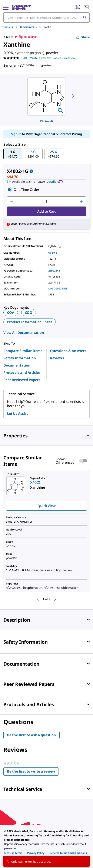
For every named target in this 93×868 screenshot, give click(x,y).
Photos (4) (46, 121)
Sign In (16, 134)
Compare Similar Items (23, 351)
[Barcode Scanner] (78, 7)
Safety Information (20, 358)
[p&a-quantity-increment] (81, 202)
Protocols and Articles (22, 373)
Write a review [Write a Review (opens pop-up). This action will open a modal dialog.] (40, 58)
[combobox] (46, 18)
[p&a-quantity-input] (46, 202)
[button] (13, 154)
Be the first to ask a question (31, 735)
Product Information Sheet (30, 322)
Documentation (17, 365)
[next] (73, 96)
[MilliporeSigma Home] (22, 7)
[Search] (85, 18)
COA (11, 313)
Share (83, 37)
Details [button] (51, 182)
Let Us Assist (17, 414)
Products (7, 27)
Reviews (57, 358)
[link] (13, 853)
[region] (47, 96)
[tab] (11, 27)
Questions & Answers (68, 351)
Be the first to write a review (33, 772)
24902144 (54, 271)
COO (29, 313)
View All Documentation (24, 333)
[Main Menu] (6, 7)
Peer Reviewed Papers (22, 380)
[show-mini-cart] (87, 7)
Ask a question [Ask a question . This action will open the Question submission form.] (64, 58)
